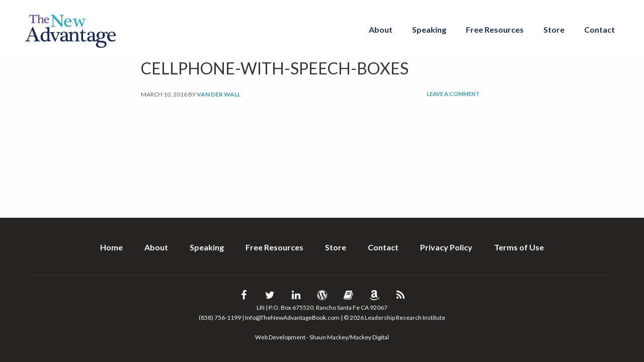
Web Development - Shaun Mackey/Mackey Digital (322, 337)
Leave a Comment (453, 94)
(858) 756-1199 (220, 318)
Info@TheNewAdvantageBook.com (292, 318)
